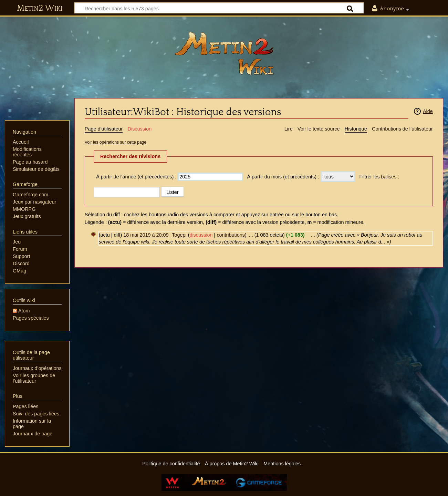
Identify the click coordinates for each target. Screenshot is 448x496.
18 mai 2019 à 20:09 (146, 235)
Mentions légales (282, 464)
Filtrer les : (379, 177)
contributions (231, 235)
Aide (428, 111)
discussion (201, 235)
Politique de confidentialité (171, 464)
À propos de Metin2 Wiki (232, 464)
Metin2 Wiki (40, 8)
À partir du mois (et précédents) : (283, 177)
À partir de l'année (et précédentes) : (136, 177)
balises (389, 177)
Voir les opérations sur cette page (116, 142)
